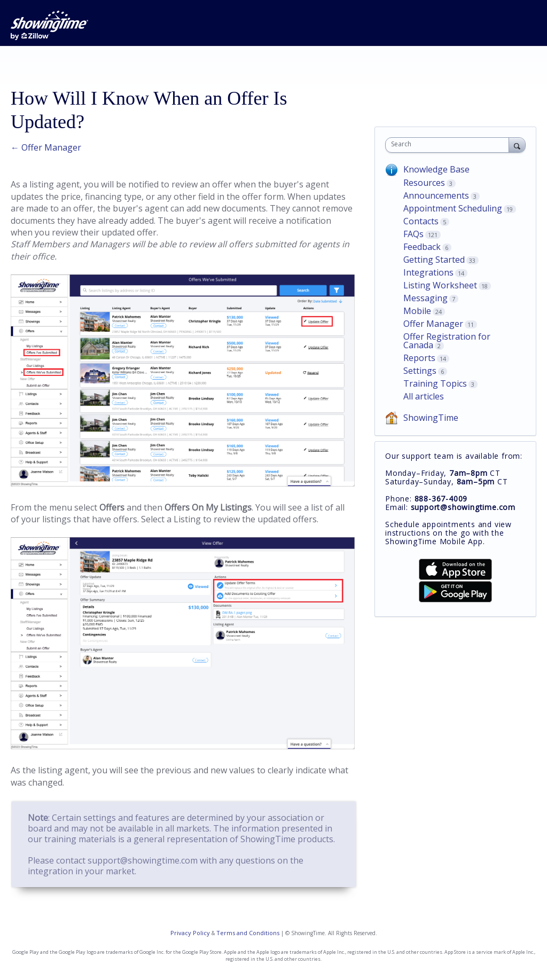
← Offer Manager (46, 147)
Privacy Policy (190, 933)
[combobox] (450, 145)
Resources (424, 183)
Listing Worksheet (440, 285)
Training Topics (435, 383)
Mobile (417, 311)
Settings (420, 371)
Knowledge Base (436, 169)
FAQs (413, 234)
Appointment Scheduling (453, 208)
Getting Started (434, 260)
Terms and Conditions (248, 933)
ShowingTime (431, 418)
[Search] (517, 145)
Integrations (428, 272)
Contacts (421, 221)
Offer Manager (433, 324)
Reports (419, 358)
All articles (424, 396)
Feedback (422, 247)
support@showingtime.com (143, 860)
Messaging (425, 298)
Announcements (436, 195)
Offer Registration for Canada (447, 341)
